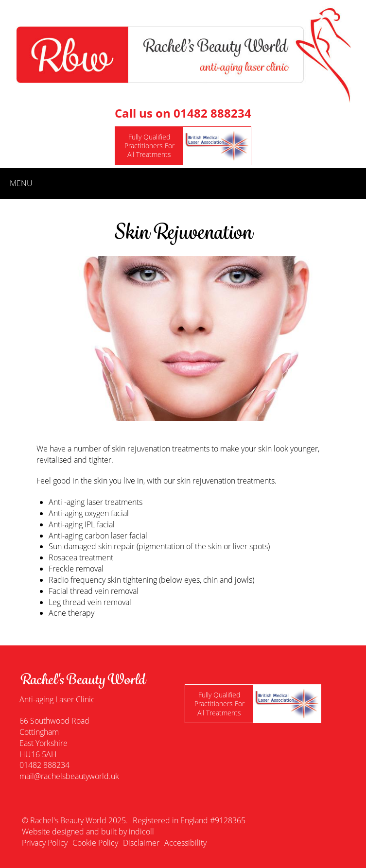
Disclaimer (141, 843)
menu (21, 183)
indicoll (141, 832)
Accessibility (185, 843)
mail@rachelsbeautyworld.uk (69, 776)
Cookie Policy (95, 843)
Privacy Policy (45, 843)
